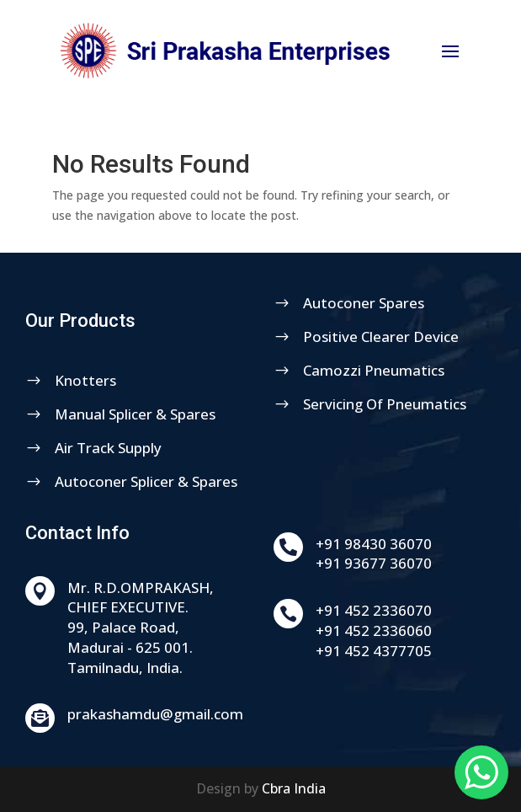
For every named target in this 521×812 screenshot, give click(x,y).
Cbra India (294, 788)
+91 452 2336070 (436, 610)
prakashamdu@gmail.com (218, 714)
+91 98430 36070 (436, 544)
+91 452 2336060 (436, 630)
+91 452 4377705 (436, 651)
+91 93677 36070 (436, 563)
